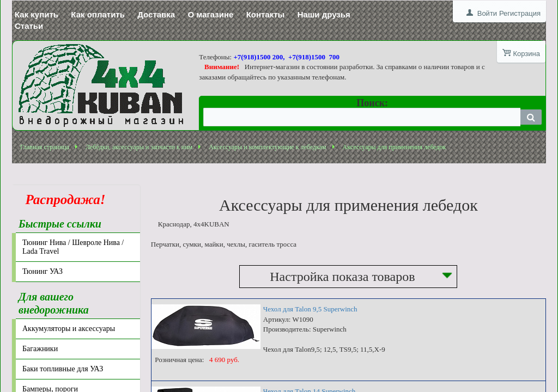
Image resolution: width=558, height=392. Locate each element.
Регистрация (520, 13)
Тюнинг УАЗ (43, 271)
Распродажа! (62, 200)
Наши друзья (324, 14)
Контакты (266, 14)
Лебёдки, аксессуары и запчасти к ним (139, 147)
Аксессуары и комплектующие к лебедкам (267, 147)
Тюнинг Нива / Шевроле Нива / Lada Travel (73, 247)
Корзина (526, 54)
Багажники (40, 349)
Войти (487, 13)
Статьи (29, 26)
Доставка (156, 14)
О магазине (210, 14)
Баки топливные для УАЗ (63, 369)
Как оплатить (98, 14)
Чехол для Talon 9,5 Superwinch (310, 309)
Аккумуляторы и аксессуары (69, 329)
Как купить (37, 14)
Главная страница (45, 147)
